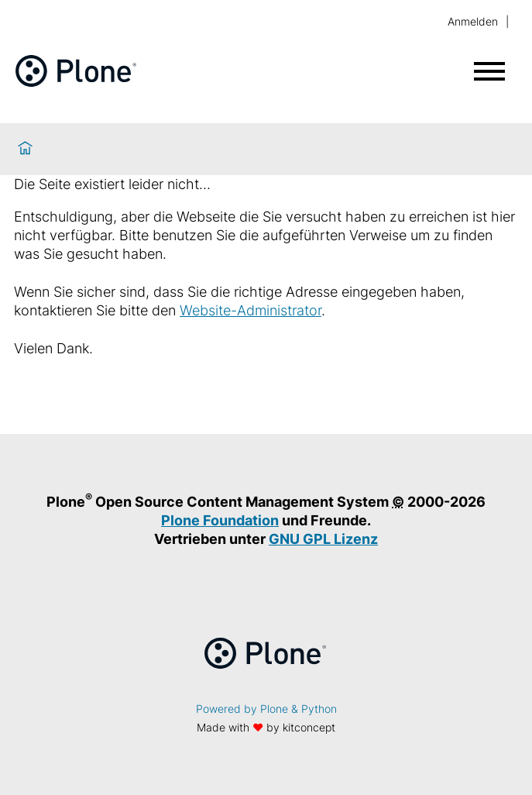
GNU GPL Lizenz (323, 539)
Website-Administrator (251, 310)
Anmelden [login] (473, 21)
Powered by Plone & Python (266, 709)
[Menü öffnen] (489, 71)
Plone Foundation (220, 520)
